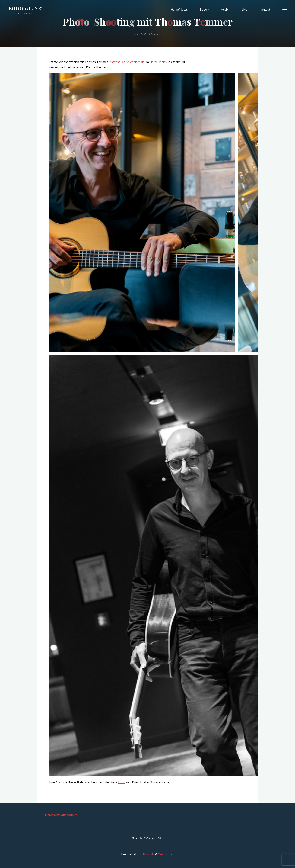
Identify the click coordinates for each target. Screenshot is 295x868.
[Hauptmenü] (284, 9)
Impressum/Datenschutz (61, 815)
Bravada (148, 854)
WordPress (166, 854)
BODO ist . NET (27, 8)
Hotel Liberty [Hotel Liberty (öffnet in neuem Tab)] (158, 62)
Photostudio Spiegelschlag (127, 62)
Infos (122, 782)
